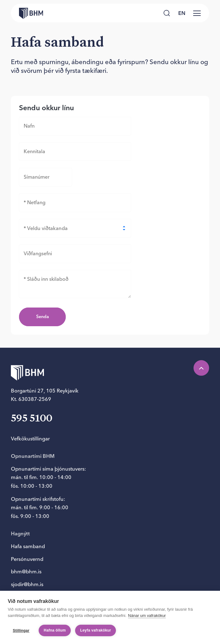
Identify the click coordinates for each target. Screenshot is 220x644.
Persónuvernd (27, 559)
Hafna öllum (55, 630)
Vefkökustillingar (30, 439)
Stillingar (21, 631)
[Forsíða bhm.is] (27, 13)
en (182, 13)
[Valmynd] (197, 13)
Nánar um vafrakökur (147, 616)
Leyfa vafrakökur (96, 630)
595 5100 (32, 419)
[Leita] (167, 13)
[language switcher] (182, 13)
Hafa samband (28, 546)
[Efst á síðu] (201, 368)
